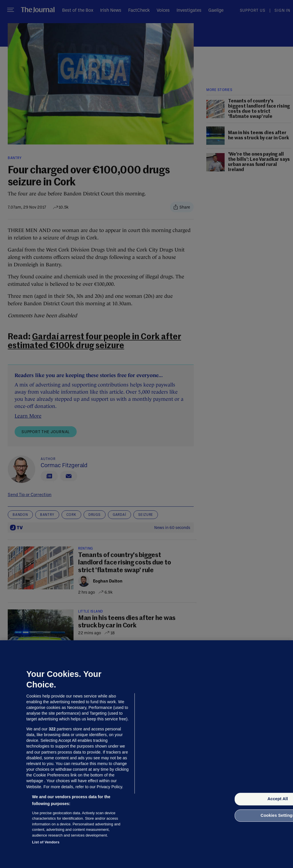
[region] (146, 754)
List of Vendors (46, 842)
